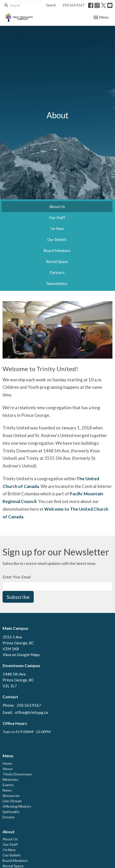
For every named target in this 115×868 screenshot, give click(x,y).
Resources (11, 796)
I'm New (57, 229)
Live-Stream (12, 801)
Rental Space (57, 261)
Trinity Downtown (17, 774)
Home (7, 763)
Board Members (57, 250)
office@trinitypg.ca (31, 712)
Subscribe (18, 597)
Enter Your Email (17, 577)
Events (8, 785)
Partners (57, 272)
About (8, 769)
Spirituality (11, 812)
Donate (9, 817)
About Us (57, 207)
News (7, 790)
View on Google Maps (21, 655)
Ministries (10, 779)
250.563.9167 (73, 5)
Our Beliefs (57, 239)
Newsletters (57, 283)
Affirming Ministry (17, 806)
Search (51, 5)
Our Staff (57, 218)
